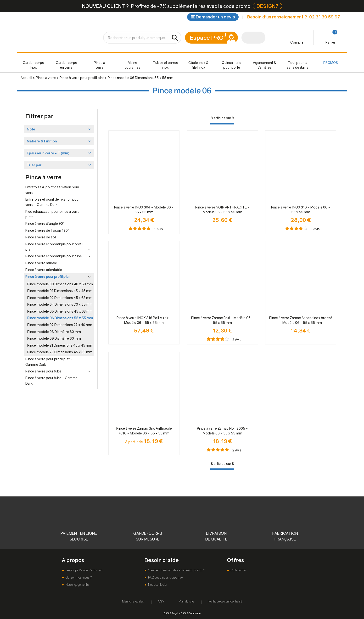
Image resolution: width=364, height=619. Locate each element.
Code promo (238, 570)
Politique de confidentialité (225, 601)
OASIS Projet (171, 613)
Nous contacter (157, 585)
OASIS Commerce (191, 613)
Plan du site (186, 601)
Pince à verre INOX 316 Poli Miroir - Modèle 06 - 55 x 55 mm (144, 320)
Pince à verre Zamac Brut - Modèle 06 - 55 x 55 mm (222, 320)
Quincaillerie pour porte (232, 65)
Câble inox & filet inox (199, 65)
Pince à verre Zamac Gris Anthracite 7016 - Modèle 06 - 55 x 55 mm (144, 431)
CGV (161, 601)
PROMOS (331, 63)
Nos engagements (77, 585)
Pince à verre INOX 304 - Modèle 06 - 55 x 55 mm (144, 210)
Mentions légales (133, 601)
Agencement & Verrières (265, 65)
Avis (159, 229)
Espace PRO (207, 37)
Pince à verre (99, 65)
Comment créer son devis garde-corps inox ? (176, 570)
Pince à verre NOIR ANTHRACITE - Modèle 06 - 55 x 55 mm (222, 210)
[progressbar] (222, 124)
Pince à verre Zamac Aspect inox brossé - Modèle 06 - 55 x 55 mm (301, 320)
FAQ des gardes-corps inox (165, 577)
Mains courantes (132, 65)
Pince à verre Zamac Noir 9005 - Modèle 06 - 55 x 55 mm (222, 431)
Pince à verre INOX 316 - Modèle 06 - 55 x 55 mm (301, 210)
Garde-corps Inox (33, 65)
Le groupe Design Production (84, 570)
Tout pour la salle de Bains (298, 65)
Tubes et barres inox (165, 65)
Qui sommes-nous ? (78, 577)
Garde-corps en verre (66, 65)
